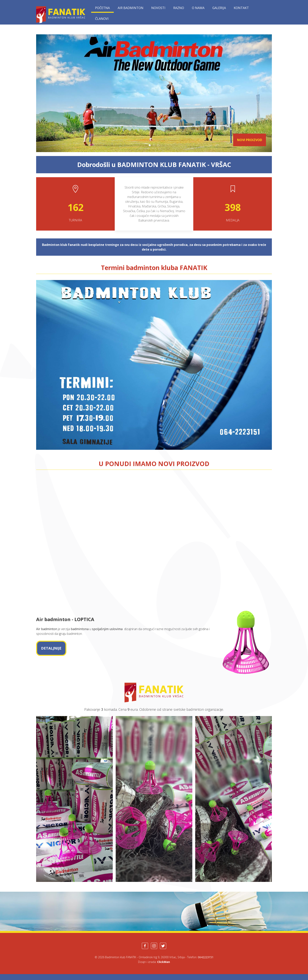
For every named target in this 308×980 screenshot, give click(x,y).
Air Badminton (131, 8)
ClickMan (164, 962)
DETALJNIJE (51, 648)
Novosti (158, 8)
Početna (102, 8)
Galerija (219, 8)
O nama (198, 8)
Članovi (102, 19)
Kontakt (241, 8)
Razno (179, 8)
